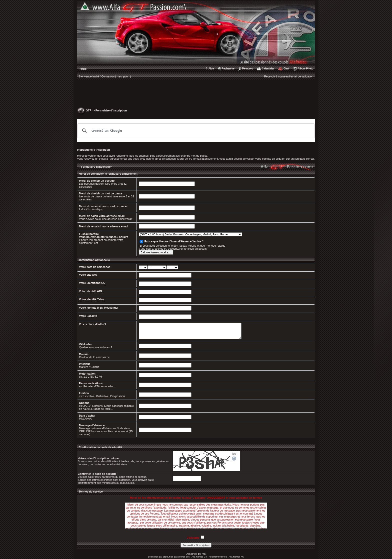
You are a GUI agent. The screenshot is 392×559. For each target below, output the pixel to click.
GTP (88, 110)
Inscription (123, 76)
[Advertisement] (196, 94)
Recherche (228, 69)
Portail (83, 69)
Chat (286, 69)
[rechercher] (195, 131)
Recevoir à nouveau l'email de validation (289, 76)
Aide (211, 69)
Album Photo (305, 69)
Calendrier (268, 69)
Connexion (108, 76)
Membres (247, 69)
